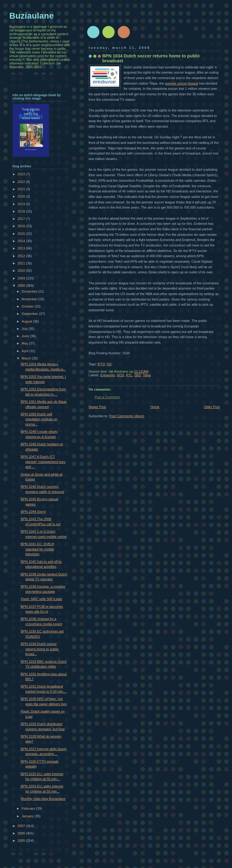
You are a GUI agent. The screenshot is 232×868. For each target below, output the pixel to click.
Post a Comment (107, 397)
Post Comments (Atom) (127, 416)
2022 (22, 182)
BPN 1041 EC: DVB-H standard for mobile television (37, 549)
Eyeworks (108, 375)
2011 (22, 263)
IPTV (101, 364)
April (25, 351)
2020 (22, 196)
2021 (22, 189)
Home (155, 407)
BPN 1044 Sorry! (33, 512)
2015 (22, 234)
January (28, 816)
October (28, 306)
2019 (22, 204)
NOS (120, 375)
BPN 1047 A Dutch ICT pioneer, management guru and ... (43, 462)
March (27, 358)
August (27, 321)
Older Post (212, 407)
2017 (22, 219)
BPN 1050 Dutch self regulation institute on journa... (39, 419)
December (30, 291)
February (29, 808)
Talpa (147, 375)
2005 (22, 841)
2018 (22, 211)
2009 (22, 278)
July (25, 329)
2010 (22, 271)
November (30, 299)
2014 (22, 241)
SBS (137, 375)
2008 (22, 286)
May (25, 343)
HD (109, 364)
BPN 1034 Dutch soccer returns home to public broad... (40, 649)
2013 (22, 248)
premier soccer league (182, 83)
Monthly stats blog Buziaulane (43, 799)
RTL (129, 375)
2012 (22, 256)
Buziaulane (32, 16)
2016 (22, 226)
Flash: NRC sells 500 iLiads (41, 599)
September (30, 314)
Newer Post (97, 407)
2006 (22, 833)
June (26, 336)
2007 (22, 826)
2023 (22, 174)
